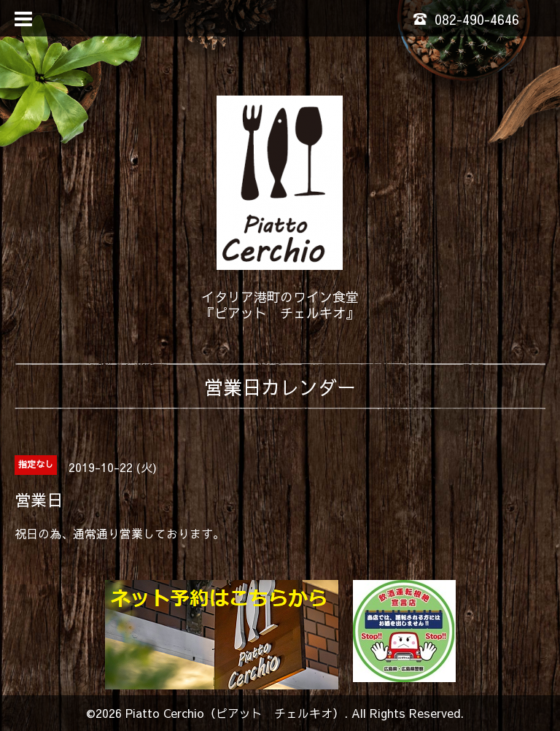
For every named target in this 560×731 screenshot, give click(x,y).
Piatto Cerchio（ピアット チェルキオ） (235, 713)
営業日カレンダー (280, 387)
